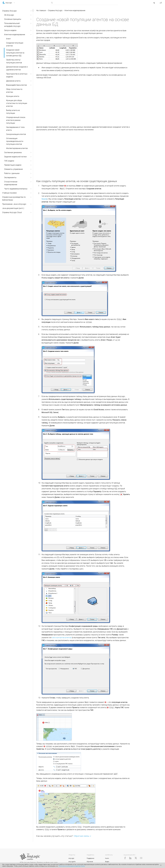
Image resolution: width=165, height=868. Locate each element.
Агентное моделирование (15, 35)
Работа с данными (12, 173)
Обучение (90, 862)
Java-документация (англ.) (13, 208)
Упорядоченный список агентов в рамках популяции (16, 120)
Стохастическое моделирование (11, 183)
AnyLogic (71, 858)
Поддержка (90, 858)
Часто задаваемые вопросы (16, 189)
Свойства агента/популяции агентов (14, 61)
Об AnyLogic (9, 15)
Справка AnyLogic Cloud (12, 212)
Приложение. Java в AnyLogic (14, 204)
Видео (107, 862)
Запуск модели (10, 30)
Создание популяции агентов (15, 44)
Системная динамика (13, 152)
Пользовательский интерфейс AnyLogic (12, 25)
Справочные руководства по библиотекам (14, 198)
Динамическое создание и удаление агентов (17, 68)
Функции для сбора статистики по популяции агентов (17, 103)
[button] (11, 3)
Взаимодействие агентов (16, 85)
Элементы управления (13, 169)
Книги (107, 858)
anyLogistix (72, 862)
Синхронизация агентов (16, 134)
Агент (8, 39)
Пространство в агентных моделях (17, 75)
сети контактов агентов (62, 638)
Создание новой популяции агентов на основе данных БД (15, 53)
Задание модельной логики (15, 157)
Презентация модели (13, 165)
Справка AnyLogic (9, 11)
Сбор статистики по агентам (14, 91)
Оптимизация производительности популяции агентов (15, 141)
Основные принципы (13, 19)
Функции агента (13, 96)
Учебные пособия (9, 193)
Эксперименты (10, 178)
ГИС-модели (9, 161)
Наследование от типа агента (15, 129)
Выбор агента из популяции (13, 112)
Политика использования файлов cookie (72, 866)
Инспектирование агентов (17, 148)
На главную (41, 10)
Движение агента (13, 81)
